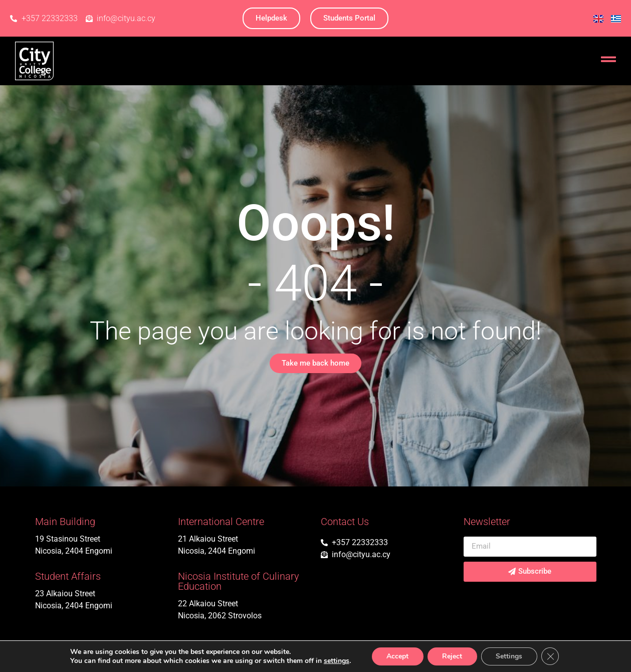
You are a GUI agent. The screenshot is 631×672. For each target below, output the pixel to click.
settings (336, 661)
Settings (509, 656)
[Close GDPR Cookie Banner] (551, 656)
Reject (452, 656)
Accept (397, 656)
